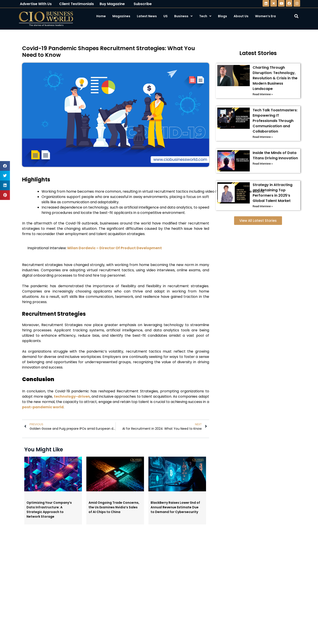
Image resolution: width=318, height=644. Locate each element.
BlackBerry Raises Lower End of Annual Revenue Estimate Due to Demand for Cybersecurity (175, 507)
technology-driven (72, 396)
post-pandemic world (43, 407)
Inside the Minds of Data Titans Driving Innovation (275, 155)
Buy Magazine (112, 4)
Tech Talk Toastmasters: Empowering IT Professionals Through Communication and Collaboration (275, 121)
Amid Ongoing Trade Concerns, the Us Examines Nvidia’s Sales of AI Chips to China (114, 507)
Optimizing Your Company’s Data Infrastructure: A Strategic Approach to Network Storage (49, 510)
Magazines (121, 16)
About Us (241, 16)
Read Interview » (263, 94)
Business (183, 16)
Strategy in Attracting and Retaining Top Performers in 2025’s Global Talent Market (273, 193)
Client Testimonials (77, 4)
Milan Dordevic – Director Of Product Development (115, 248)
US (166, 16)
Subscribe (143, 4)
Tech (205, 16)
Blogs (222, 16)
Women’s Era (265, 16)
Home (101, 16)
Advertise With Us (36, 4)
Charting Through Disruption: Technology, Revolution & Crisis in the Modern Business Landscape (275, 78)
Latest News (147, 16)
